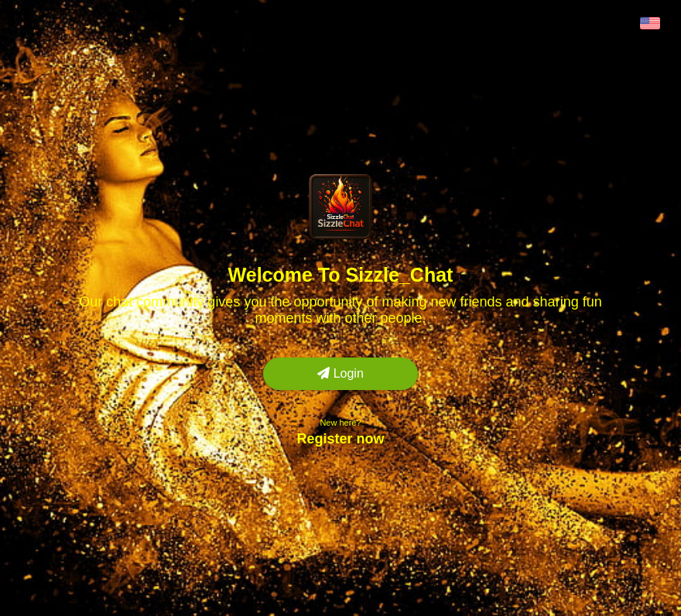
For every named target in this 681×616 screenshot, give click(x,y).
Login (340, 373)
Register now (340, 439)
